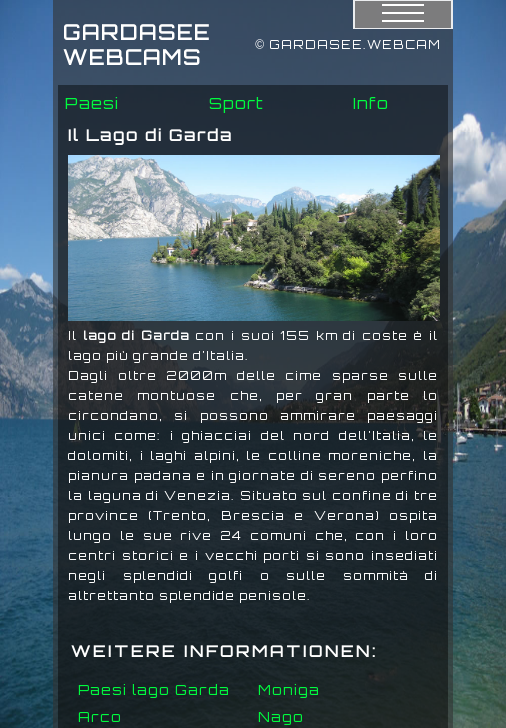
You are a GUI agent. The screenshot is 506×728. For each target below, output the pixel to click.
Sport (236, 103)
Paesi (92, 103)
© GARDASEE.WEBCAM (348, 44)
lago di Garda (136, 335)
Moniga (289, 689)
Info (371, 103)
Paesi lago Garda (154, 689)
